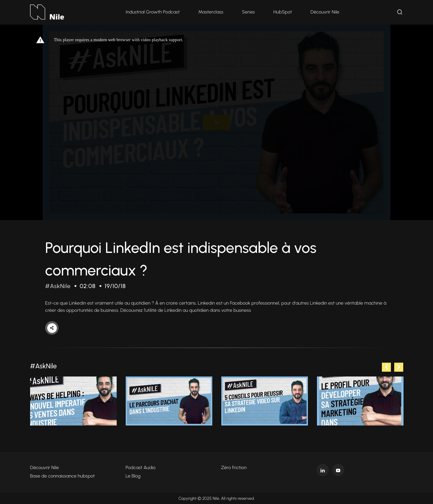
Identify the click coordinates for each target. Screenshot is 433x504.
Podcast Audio (141, 467)
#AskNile (58, 286)
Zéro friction (234, 467)
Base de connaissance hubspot (62, 476)
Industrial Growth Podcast (153, 12)
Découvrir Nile (325, 12)
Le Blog (133, 476)
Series (249, 12)
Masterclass (211, 12)
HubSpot (283, 12)
